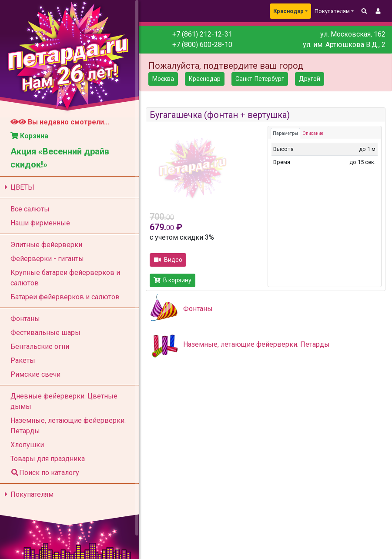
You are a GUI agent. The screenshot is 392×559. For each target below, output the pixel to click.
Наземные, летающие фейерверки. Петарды (256, 344)
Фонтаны (198, 309)
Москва (163, 79)
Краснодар (288, 11)
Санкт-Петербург (260, 79)
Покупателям (28, 494)
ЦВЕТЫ (18, 187)
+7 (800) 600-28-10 (202, 45)
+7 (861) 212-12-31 (202, 34)
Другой (310, 79)
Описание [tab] (313, 133)
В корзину (173, 280)
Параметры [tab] (285, 133)
